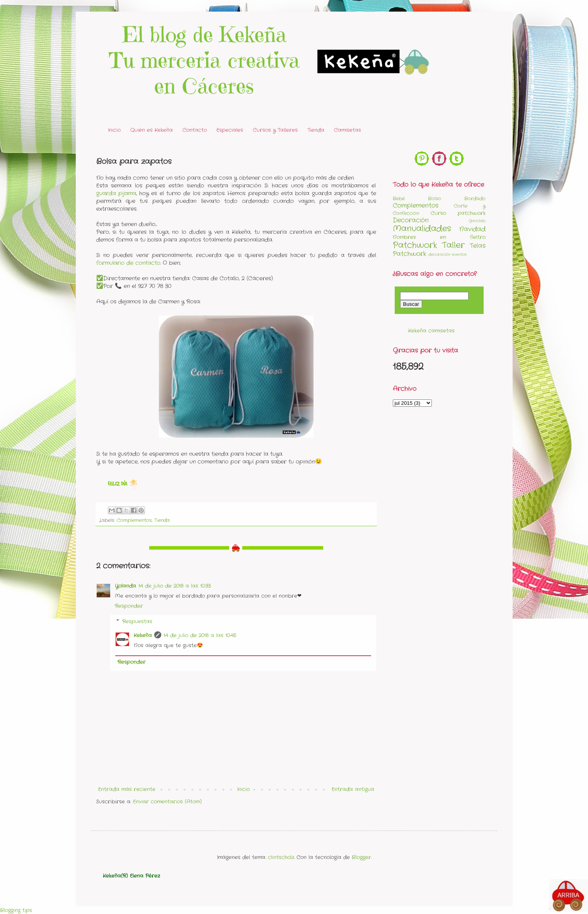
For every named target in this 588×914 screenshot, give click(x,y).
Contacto (195, 130)
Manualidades (422, 229)
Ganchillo (477, 221)
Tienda (316, 130)
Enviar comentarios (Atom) (167, 802)
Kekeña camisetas (431, 331)
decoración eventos (447, 255)
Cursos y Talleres (275, 130)
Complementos (134, 520)
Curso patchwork (458, 213)
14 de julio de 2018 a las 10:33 (175, 586)
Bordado (475, 199)
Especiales (230, 130)
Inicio (114, 130)
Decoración (411, 220)
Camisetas (348, 130)
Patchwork (415, 245)
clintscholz (281, 857)
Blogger (361, 857)
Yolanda (125, 586)
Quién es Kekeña (152, 130)
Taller (453, 245)
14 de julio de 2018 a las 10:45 (200, 635)
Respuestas (137, 622)
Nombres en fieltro (439, 237)
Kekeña (143, 635)
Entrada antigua (353, 789)
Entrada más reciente (127, 789)
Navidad (472, 229)
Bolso (435, 199)
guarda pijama (116, 193)
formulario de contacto (128, 263)
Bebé (399, 199)
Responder (129, 606)
